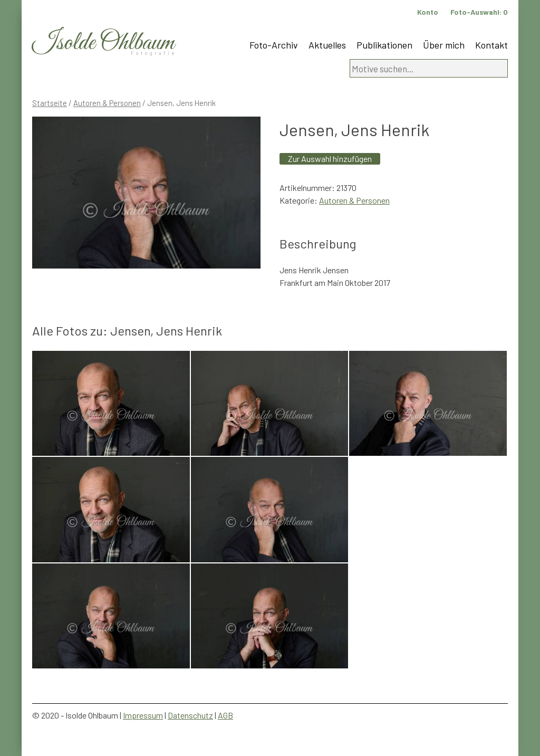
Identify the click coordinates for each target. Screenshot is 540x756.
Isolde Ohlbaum (103, 43)
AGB (225, 715)
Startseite (50, 103)
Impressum (143, 715)
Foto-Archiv (274, 45)
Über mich (444, 45)
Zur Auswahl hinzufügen (330, 159)
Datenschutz (190, 715)
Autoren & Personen (107, 103)
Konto (428, 12)
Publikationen (384, 45)
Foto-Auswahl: (479, 12)
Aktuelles (327, 45)
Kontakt (491, 45)
